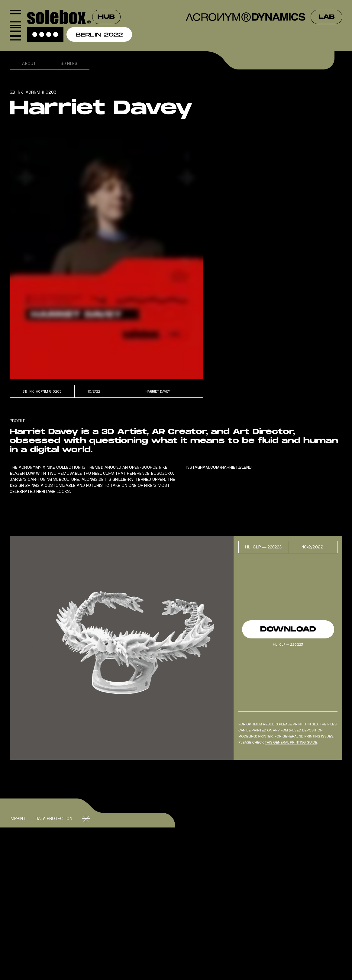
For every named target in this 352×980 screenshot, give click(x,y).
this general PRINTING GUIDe (291, 742)
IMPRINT (18, 818)
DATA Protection (54, 818)
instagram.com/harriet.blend (219, 467)
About (29, 63)
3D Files (69, 63)
